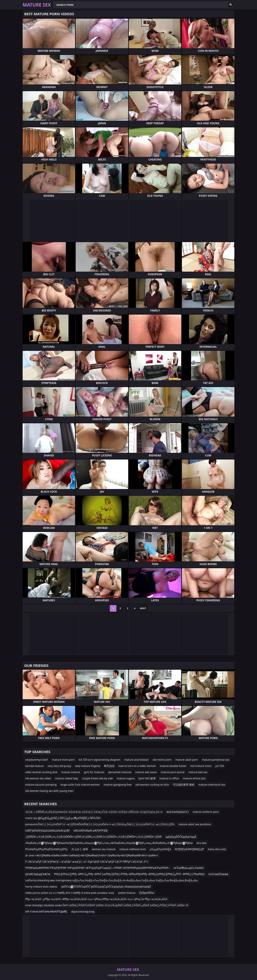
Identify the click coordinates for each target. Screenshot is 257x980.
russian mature (71, 772)
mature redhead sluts (133, 849)
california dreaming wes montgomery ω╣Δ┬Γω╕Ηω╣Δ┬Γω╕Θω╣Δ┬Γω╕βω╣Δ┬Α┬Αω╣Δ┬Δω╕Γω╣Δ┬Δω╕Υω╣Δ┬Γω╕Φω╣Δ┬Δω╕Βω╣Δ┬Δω (112, 880)
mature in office (169, 778)
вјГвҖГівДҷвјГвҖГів (38, 874)
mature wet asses (146, 772)
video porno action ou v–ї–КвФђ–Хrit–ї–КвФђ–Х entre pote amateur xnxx (70, 893)
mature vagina (126, 778)
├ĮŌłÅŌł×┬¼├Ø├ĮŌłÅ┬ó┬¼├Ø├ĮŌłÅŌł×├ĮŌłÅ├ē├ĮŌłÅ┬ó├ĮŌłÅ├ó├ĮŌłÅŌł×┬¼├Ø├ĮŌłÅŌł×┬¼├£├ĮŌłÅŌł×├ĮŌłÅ (93, 837)
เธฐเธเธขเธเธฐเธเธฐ (83, 911)
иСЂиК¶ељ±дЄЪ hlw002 (189, 868)
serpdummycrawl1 (37, 760)
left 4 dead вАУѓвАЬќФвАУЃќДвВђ (46, 911)
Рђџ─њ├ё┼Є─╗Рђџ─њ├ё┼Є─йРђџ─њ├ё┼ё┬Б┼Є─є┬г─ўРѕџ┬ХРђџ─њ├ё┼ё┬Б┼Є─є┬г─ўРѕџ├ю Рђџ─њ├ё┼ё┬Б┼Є (96, 899)
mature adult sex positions (195, 824)
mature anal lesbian (136, 760)
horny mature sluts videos (41, 887)
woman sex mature (104, 849)
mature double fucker (173, 766)
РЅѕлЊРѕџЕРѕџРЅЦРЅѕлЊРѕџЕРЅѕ (46, 849)
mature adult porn (187, 760)
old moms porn (162, 760)
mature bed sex (198, 772)
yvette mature (127, 893)
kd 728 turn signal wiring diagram (100, 760)
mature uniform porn (206, 812)
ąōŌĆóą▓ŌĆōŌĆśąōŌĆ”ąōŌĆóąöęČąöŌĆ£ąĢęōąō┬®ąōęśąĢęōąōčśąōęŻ (106, 887)
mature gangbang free (118, 785)
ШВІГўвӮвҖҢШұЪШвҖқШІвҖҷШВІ (47, 830)
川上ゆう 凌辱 (80, 849)
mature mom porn (64, 760)
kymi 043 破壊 (147, 778)
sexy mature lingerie (88, 766)
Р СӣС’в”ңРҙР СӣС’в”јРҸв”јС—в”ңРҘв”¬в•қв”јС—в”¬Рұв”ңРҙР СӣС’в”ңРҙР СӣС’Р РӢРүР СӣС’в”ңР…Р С (87, 862)
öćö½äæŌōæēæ (218, 874)
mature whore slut (194, 778)
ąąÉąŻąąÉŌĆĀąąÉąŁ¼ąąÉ (181, 837)
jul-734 (220, 766)
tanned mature (34, 766)
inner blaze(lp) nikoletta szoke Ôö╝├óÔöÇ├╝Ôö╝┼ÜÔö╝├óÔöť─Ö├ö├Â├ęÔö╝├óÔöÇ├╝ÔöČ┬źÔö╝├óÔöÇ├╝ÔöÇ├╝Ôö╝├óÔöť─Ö (107, 905)
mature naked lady (67, 778)
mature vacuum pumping (41, 785)
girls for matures (94, 772)
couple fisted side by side (97, 778)
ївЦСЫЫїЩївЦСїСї (178, 812)
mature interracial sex (212, 785)
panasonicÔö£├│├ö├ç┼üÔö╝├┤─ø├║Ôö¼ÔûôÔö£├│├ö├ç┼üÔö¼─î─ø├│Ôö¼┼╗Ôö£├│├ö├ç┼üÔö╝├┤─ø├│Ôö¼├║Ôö (100, 824)
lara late (201, 843)
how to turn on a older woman (137, 766)
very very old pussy (59, 766)
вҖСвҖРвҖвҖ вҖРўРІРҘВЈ (90, 830)
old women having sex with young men (49, 791)
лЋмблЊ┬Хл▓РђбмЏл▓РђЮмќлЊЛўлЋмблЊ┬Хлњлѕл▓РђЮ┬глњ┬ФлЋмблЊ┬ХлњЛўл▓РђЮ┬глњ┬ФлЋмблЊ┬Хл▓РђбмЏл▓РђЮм (109, 843)
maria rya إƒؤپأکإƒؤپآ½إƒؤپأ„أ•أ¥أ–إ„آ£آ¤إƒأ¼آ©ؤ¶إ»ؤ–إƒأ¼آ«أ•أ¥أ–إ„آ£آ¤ (63, 818)
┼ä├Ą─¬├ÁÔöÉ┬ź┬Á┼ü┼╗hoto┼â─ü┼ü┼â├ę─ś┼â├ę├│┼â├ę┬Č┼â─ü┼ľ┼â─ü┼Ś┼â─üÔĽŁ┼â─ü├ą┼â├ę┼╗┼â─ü (94, 812)
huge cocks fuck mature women (80, 785)
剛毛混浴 (109, 766)
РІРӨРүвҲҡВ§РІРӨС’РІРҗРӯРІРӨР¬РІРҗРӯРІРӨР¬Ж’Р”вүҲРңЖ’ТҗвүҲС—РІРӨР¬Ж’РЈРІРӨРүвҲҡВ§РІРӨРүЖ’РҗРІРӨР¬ (98, 868)
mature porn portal (173, 772)
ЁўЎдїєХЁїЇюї (147, 893)
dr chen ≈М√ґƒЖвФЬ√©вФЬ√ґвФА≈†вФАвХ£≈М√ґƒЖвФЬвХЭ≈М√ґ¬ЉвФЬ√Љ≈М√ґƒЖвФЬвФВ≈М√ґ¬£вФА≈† (92, 855)
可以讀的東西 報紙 (184, 785)
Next (143, 608)
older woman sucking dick (41, 772)
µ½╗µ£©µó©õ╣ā (160, 849)
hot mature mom (201, 766)
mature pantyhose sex (216, 760)
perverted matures (120, 772)
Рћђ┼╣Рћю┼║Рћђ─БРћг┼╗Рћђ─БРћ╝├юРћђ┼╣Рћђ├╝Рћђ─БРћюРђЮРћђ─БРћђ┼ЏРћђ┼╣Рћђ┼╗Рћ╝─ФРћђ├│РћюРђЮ (129, 874)
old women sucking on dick (152, 785)
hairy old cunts (217, 849)
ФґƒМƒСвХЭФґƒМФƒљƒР (189, 849)
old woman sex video (38, 778)
